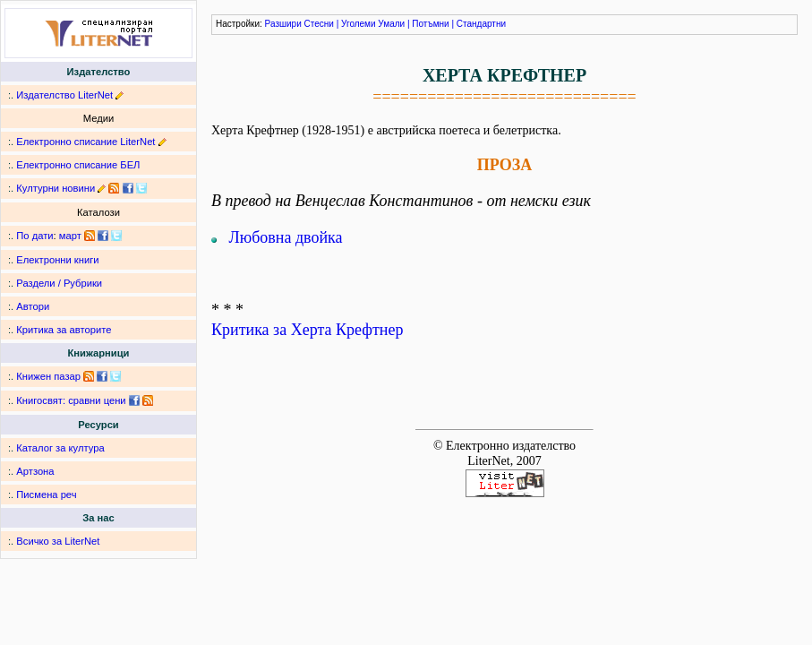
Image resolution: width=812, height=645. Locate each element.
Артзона (35, 471)
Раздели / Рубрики (59, 283)
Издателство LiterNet (64, 95)
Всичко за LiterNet (58, 541)
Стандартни (481, 24)
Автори (33, 306)
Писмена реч (46, 494)
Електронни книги (57, 260)
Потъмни (430, 24)
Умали (391, 24)
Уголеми (359, 24)
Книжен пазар (48, 376)
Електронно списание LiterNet (85, 142)
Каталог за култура (60, 448)
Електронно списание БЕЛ (78, 165)
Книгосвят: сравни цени (71, 400)
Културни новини (56, 188)
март (70, 236)
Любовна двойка (286, 237)
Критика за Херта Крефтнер (307, 330)
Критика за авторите (64, 330)
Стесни (319, 24)
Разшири (283, 24)
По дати (34, 236)
